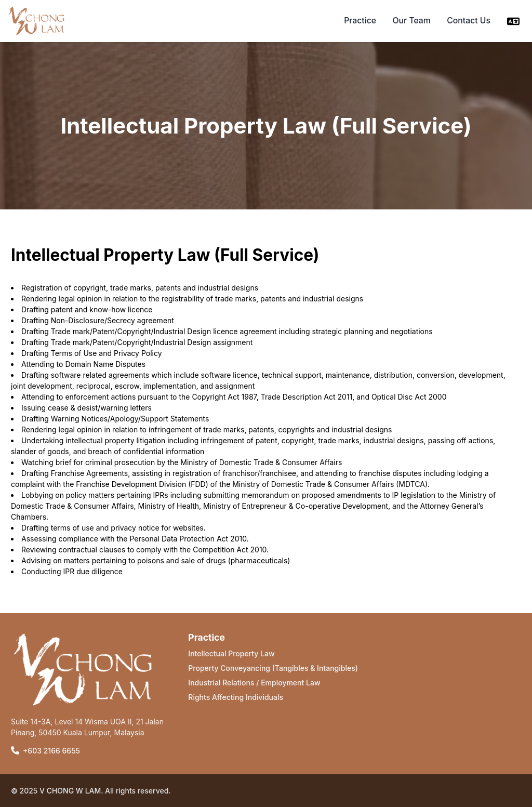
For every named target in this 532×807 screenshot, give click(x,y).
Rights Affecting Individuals (236, 697)
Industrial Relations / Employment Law (254, 683)
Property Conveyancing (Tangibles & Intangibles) (273, 668)
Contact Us (469, 21)
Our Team (412, 21)
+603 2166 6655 (51, 751)
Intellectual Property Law (231, 653)
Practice (360, 21)
